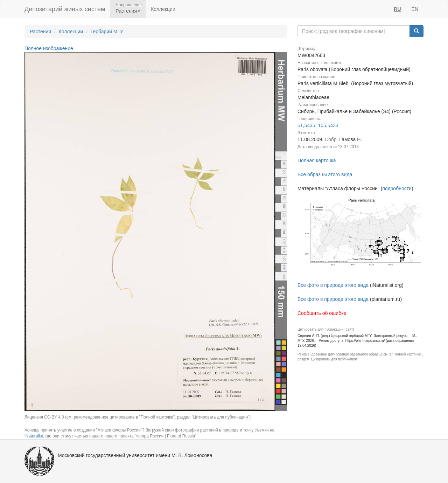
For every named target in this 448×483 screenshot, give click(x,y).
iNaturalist (34, 436)
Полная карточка (317, 160)
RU (397, 9)
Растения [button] (128, 11)
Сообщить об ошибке (322, 313)
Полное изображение (49, 48)
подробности (397, 188)
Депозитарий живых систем (65, 9)
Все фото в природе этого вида (333, 285)
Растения (40, 32)
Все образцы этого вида (325, 174)
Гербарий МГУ (107, 32)
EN (415, 9)
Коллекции (163, 9)
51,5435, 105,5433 (318, 125)
